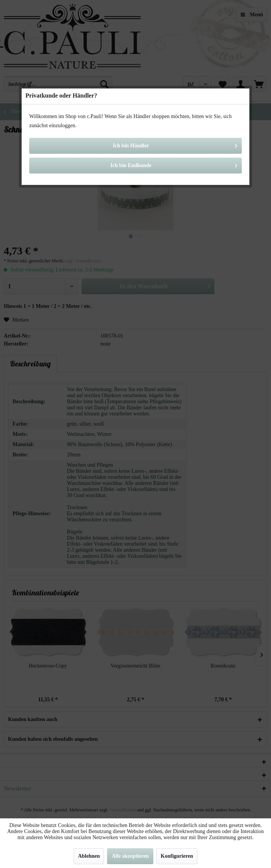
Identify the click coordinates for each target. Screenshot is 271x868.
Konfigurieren (177, 856)
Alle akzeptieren (130, 856)
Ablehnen (89, 856)
